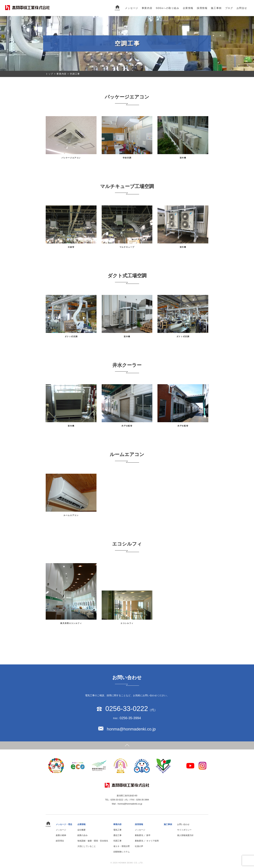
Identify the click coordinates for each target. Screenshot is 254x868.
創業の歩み (82, 835)
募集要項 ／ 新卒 (143, 835)
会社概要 (81, 830)
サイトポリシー (184, 830)
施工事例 (216, 8)
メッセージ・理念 (64, 824)
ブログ (229, 8)
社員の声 (139, 846)
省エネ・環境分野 (122, 846)
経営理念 (60, 841)
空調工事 (117, 841)
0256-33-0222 (127, 709)
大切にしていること (87, 846)
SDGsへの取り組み (167, 8)
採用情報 (202, 8)
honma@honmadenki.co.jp (131, 729)
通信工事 (117, 835)
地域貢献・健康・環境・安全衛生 (93, 841)
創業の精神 (61, 835)
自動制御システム (122, 852)
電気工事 (117, 830)
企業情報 (188, 8)
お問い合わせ (183, 824)
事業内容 (147, 8)
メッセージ (132, 8)
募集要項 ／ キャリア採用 (147, 841)
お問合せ (242, 8)
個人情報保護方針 (185, 835)
